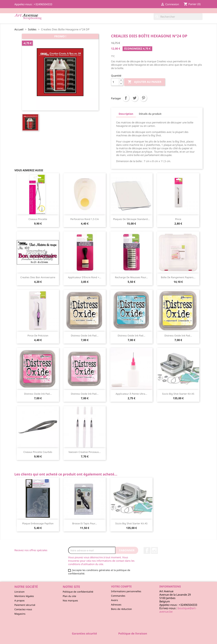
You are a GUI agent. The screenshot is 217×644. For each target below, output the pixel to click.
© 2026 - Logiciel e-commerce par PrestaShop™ (109, 640)
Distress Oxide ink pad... (85, 335)
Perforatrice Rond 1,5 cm (85, 219)
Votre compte (121, 586)
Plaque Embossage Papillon (38, 523)
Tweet (135, 98)
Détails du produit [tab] (150, 114)
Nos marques (70, 600)
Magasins (20, 614)
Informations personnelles (126, 591)
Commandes (118, 596)
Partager (126, 98)
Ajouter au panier (145, 82)
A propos (19, 600)
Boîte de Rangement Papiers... (178, 277)
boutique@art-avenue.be (178, 610)
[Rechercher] (178, 17)
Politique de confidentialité (78, 592)
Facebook (147, 550)
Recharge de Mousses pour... (131, 277)
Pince (178, 219)
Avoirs (115, 600)
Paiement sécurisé (25, 605)
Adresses (116, 605)
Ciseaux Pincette (38, 219)
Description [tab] (126, 114)
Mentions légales (24, 596)
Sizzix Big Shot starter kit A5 (178, 394)
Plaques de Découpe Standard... (131, 219)
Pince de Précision (38, 335)
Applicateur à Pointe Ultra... (131, 394)
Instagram (154, 550)
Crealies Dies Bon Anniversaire (38, 277)
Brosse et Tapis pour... (85, 523)
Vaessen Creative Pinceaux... (85, 452)
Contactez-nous (23, 609)
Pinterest (143, 98)
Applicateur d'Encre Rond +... (85, 277)
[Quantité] (115, 82)
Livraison (19, 592)
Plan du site (69, 596)
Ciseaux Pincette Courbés (38, 452)
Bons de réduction (121, 609)
